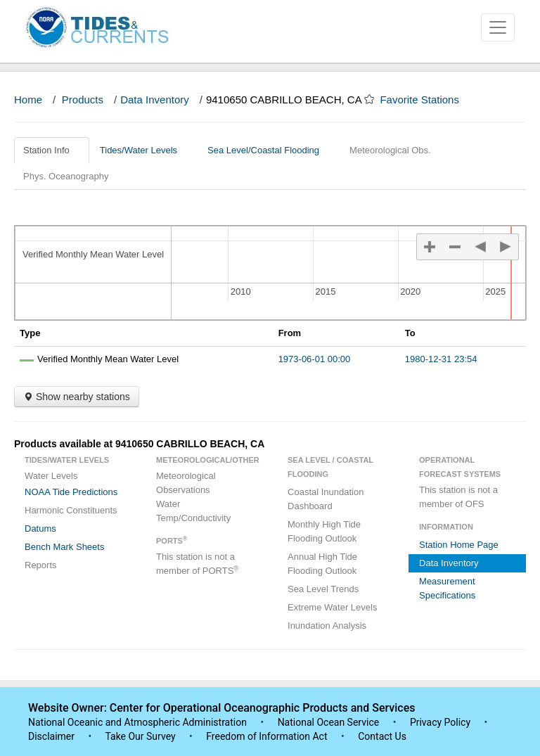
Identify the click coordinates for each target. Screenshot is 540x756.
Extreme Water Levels (332, 607)
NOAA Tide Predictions (71, 492)
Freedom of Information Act (266, 736)
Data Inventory (155, 100)
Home (28, 100)
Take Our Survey (141, 736)
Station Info (52, 150)
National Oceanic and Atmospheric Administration (137, 722)
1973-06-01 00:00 (315, 359)
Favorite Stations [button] (426, 100)
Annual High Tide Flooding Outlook (322, 564)
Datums (40, 528)
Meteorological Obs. (390, 150)
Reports (41, 565)
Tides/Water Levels (144, 150)
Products (83, 100)
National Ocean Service (329, 722)
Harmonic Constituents (71, 510)
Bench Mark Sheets (64, 547)
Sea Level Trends (323, 589)
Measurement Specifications (447, 588)
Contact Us (382, 736)
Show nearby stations (77, 397)
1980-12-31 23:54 (441, 359)
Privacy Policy (440, 722)
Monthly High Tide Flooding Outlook (324, 531)
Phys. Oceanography (66, 176)
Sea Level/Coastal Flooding (269, 150)
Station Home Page (459, 545)
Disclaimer (51, 736)
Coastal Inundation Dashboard (326, 499)
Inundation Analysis (327, 626)
